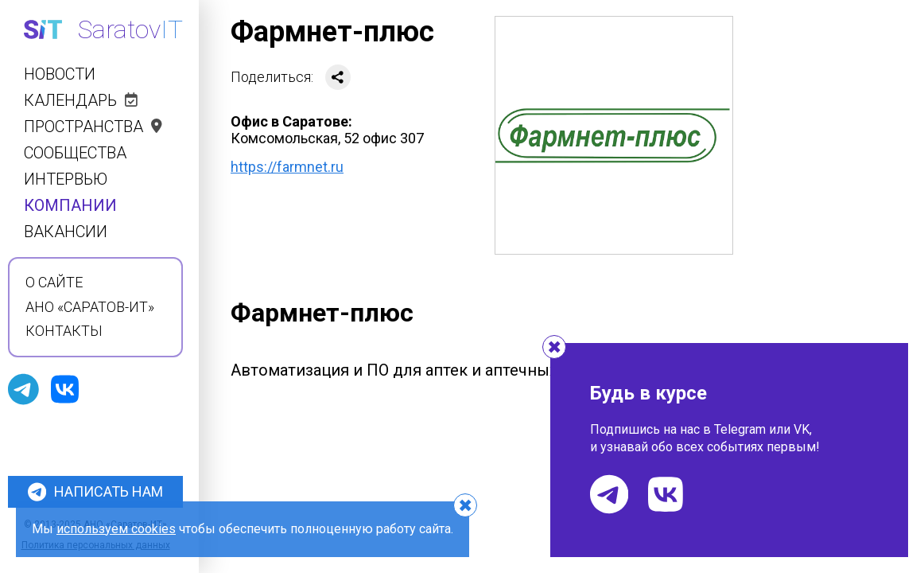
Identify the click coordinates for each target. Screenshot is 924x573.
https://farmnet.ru (287, 167)
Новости (60, 74)
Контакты (64, 331)
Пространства (93, 127)
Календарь (81, 101)
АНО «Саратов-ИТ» (90, 307)
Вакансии (66, 232)
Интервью (66, 179)
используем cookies (116, 529)
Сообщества (75, 153)
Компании (70, 206)
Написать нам (95, 492)
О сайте (54, 283)
